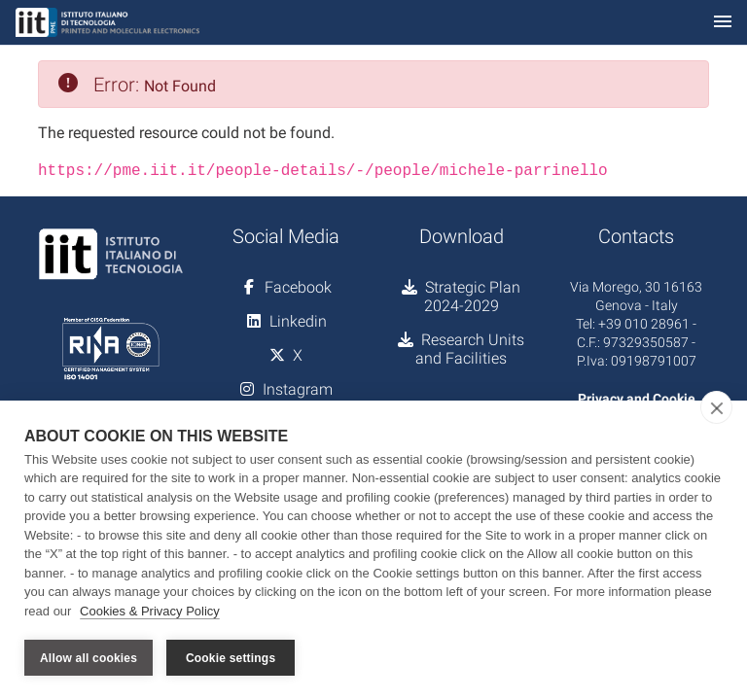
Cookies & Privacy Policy (150, 611)
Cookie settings (231, 658)
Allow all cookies (89, 658)
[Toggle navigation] (723, 23)
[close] (716, 407)
